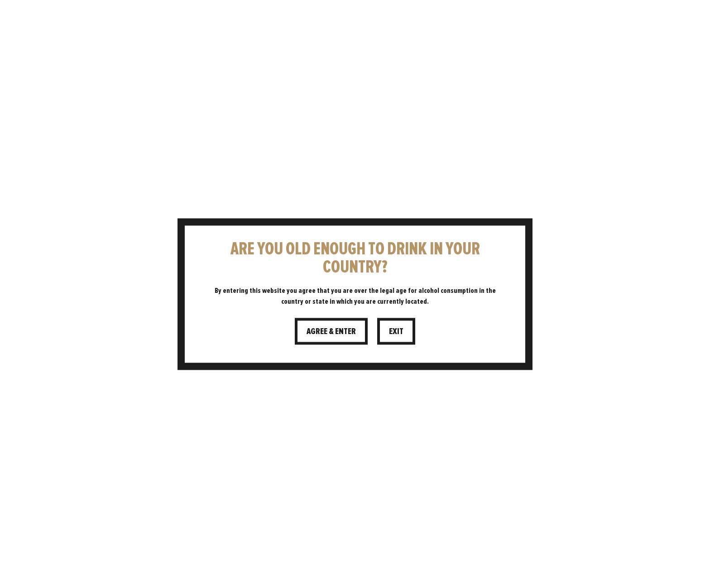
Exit (396, 331)
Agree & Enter (331, 331)
